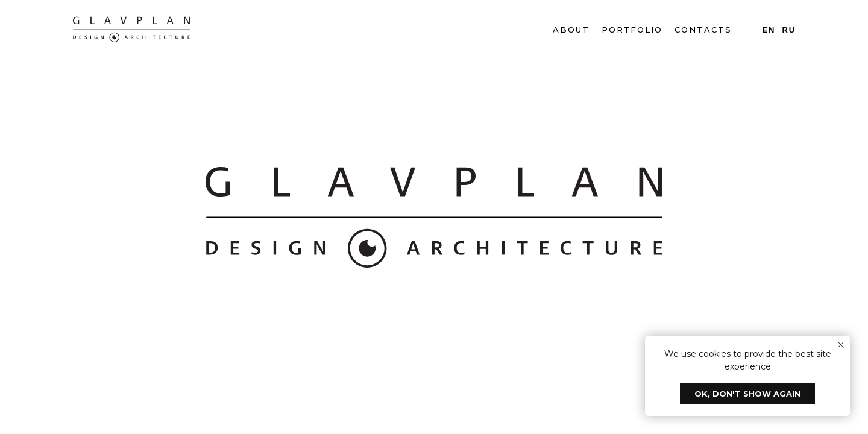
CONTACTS (703, 30)
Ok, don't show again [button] (747, 394)
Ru (789, 30)
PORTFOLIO (632, 30)
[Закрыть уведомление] (841, 345)
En (769, 30)
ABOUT (571, 30)
